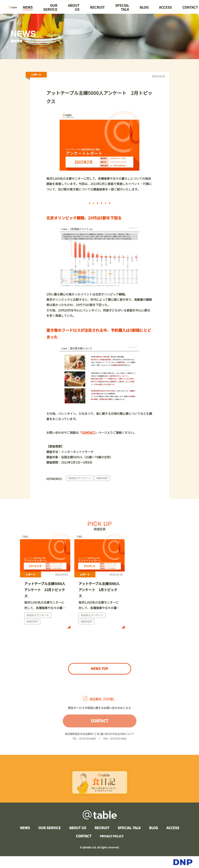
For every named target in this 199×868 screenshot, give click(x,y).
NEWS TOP (99, 668)
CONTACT (99, 726)
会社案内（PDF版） (103, 704)
